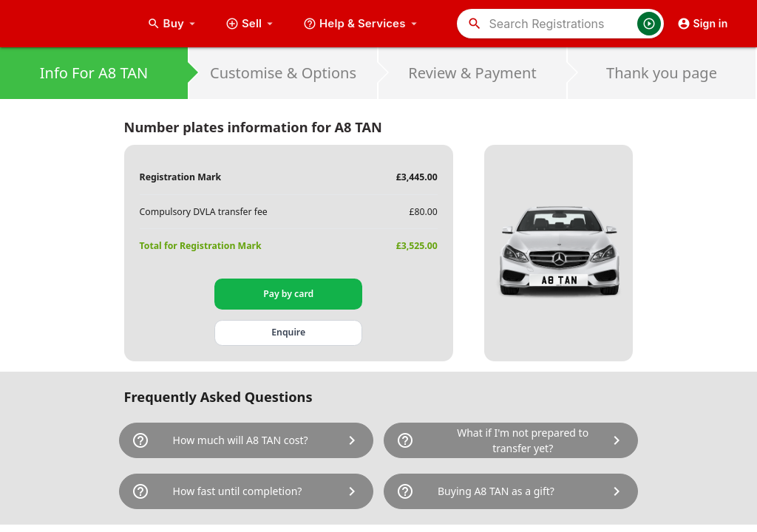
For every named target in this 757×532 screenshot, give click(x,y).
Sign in (703, 24)
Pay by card (288, 294)
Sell (251, 24)
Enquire (288, 332)
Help (362, 24)
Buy (173, 24)
